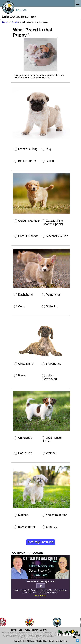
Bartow (21, 10)
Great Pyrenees (28, 236)
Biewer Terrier (27, 527)
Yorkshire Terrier (56, 515)
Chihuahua (25, 438)
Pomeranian (54, 294)
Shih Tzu (52, 527)
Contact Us (42, 630)
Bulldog (51, 161)
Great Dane (26, 364)
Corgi (22, 306)
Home (5, 22)
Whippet (51, 453)
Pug (48, 149)
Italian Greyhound (50, 377)
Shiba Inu (52, 306)
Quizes (15, 22)
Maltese (23, 515)
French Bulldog (28, 149)
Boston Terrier (27, 161)
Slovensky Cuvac (57, 236)
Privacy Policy (30, 630)
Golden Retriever (29, 221)
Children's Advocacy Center (40, 581)
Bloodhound (54, 364)
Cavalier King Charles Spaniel (53, 222)
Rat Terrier (25, 453)
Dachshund (25, 294)
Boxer (22, 375)
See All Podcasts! (40, 596)
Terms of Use (17, 630)
